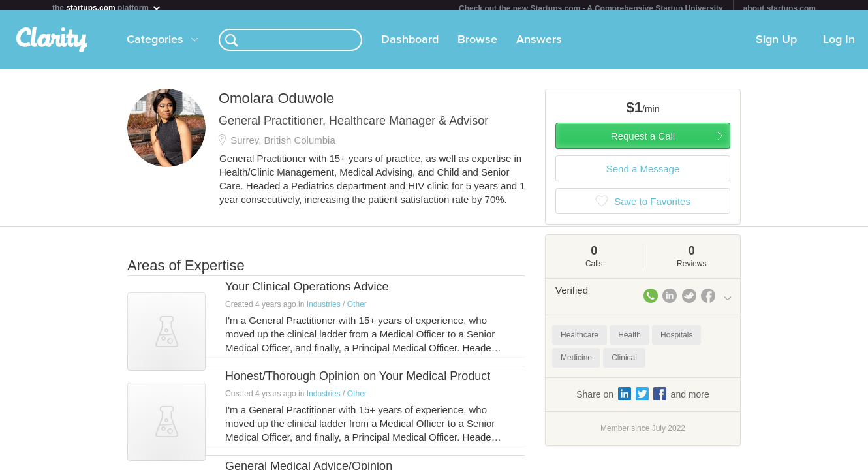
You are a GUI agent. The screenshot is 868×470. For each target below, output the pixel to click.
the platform (107, 8)
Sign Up (776, 45)
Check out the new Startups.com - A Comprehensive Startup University (591, 8)
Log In (839, 45)
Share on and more (643, 399)
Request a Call (643, 141)
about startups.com (780, 8)
